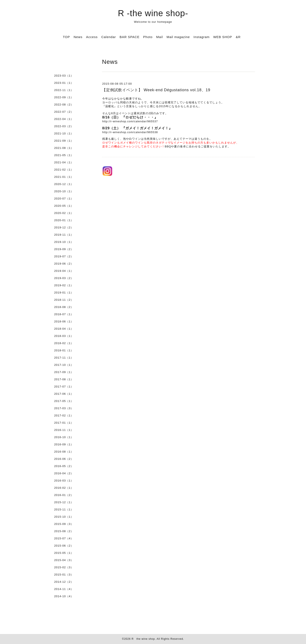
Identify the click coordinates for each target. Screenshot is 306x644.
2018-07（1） (64, 314)
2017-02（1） (64, 415)
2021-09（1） (64, 141)
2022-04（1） (64, 119)
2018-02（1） (64, 343)
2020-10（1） (64, 191)
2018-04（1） (64, 329)
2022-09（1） (64, 97)
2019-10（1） (64, 242)
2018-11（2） (64, 300)
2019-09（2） (64, 249)
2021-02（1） (64, 170)
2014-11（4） (64, 589)
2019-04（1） (64, 271)
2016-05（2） (64, 466)
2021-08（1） (64, 148)
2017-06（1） (64, 394)
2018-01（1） (64, 350)
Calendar (109, 37)
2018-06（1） (64, 321)
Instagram (202, 37)
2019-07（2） (64, 256)
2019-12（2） (64, 227)
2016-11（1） (64, 430)
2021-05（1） (64, 155)
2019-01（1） (64, 293)
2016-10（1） (64, 437)
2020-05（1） (64, 206)
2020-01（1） (64, 220)
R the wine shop (143, 639)
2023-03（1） (64, 76)
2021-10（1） (64, 133)
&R (238, 37)
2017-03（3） (64, 408)
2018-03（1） (64, 336)
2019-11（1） (64, 235)
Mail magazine (178, 37)
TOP (67, 37)
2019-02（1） (64, 285)
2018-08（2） (64, 307)
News (78, 37)
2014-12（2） (64, 582)
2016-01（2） (64, 495)
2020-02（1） (64, 213)
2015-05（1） (64, 553)
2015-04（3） (64, 560)
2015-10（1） (64, 517)
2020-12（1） (64, 184)
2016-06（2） (64, 459)
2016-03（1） (64, 481)
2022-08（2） (64, 105)
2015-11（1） (64, 509)
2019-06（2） (64, 264)
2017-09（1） (64, 372)
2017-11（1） (64, 358)
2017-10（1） (64, 365)
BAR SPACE (130, 37)
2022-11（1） (64, 90)
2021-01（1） (64, 177)
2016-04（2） (64, 473)
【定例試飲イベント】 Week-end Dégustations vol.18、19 (156, 90)
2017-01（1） (64, 423)
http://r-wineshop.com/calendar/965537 (130, 121)
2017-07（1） (64, 387)
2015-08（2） (64, 531)
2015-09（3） (64, 524)
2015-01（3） (64, 575)
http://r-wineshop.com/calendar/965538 (130, 132)
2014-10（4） (64, 596)
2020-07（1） (64, 199)
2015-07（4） (64, 538)
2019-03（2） (64, 278)
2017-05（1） (64, 401)
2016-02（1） (64, 488)
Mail (160, 37)
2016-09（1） (64, 444)
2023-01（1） (64, 83)
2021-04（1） (64, 162)
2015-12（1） (64, 502)
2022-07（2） (64, 112)
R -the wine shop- (153, 13)
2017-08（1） (64, 379)
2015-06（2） (64, 546)
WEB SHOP (223, 37)
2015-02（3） (64, 567)
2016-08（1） (64, 452)
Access (92, 37)
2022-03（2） (64, 126)
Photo (148, 37)
